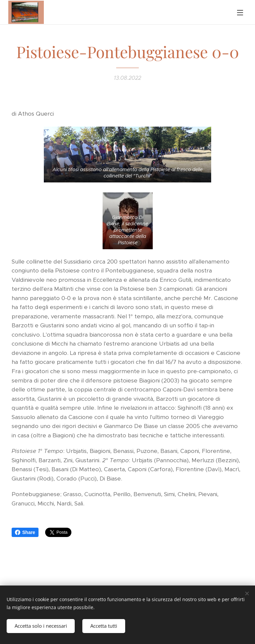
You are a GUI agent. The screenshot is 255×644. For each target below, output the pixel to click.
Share (25, 532)
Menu (240, 13)
